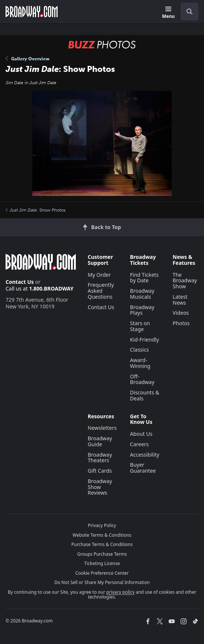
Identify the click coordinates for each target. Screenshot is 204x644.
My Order (99, 275)
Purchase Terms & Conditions (102, 544)
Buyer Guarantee (143, 468)
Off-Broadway (142, 379)
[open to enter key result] (190, 12)
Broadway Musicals (142, 294)
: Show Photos (35, 210)
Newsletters (102, 428)
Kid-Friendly (145, 340)
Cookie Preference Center (102, 573)
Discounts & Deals (145, 395)
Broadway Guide (100, 441)
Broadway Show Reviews (100, 487)
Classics (140, 350)
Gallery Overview (27, 59)
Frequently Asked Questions (101, 291)
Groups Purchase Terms (102, 554)
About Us (141, 434)
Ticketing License (102, 563)
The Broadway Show (185, 281)
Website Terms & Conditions (102, 535)
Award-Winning (140, 363)
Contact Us (20, 282)
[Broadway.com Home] (32, 12)
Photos (181, 323)
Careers (139, 444)
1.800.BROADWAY (51, 288)
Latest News (180, 300)
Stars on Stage (140, 326)
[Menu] (168, 13)
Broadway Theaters (100, 458)
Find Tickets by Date (144, 278)
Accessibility (145, 455)
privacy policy (120, 592)
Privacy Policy (102, 525)
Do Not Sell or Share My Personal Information (102, 582)
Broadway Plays (142, 310)
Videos (181, 313)
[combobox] (187, 12)
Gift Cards (100, 471)
